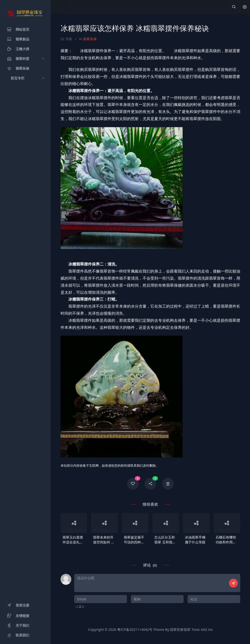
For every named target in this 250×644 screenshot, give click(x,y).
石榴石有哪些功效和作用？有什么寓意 (226, 540)
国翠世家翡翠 (180, 630)
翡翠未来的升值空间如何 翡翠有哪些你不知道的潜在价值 (104, 540)
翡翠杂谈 (90, 39)
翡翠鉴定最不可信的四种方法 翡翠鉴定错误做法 (135, 540)
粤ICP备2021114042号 (135, 630)
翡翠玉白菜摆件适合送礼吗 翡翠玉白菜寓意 (73, 540)
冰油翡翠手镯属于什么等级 (195, 540)
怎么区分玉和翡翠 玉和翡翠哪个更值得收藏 (165, 540)
